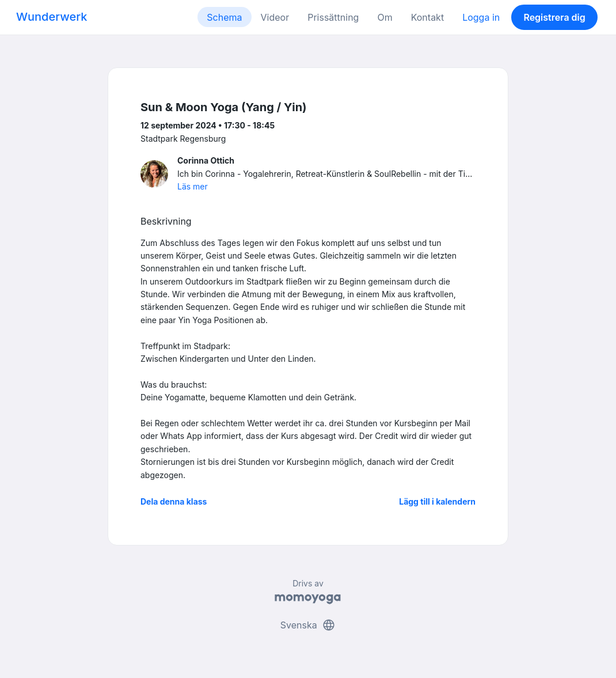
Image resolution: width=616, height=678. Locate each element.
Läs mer (193, 186)
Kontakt (427, 17)
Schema (224, 17)
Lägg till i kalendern (437, 501)
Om (385, 17)
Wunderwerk (52, 17)
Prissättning (333, 17)
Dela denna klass (174, 501)
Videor (275, 17)
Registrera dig (554, 17)
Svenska (308, 625)
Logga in (481, 17)
